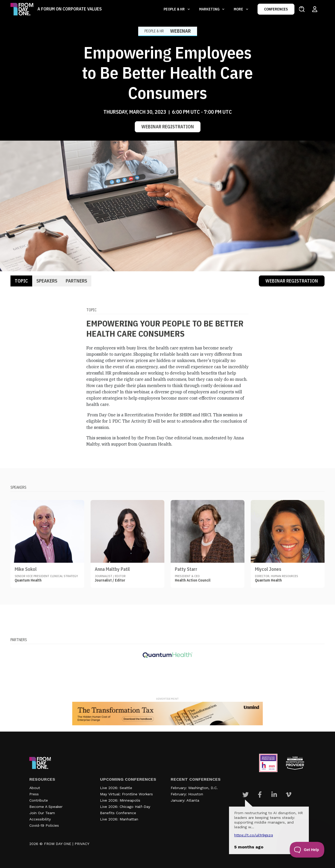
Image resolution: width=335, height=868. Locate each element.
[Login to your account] (315, 9)
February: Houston (187, 794)
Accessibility (40, 819)
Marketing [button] (210, 9)
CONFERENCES (276, 9)
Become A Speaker (46, 807)
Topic (21, 281)
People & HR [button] (175, 9)
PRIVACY (82, 844)
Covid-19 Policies (44, 825)
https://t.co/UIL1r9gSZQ (254, 835)
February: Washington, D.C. (194, 788)
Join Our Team (42, 813)
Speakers (47, 281)
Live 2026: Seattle (116, 788)
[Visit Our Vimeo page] (289, 795)
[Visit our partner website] (167, 655)
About (35, 788)
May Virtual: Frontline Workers (126, 794)
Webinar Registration (168, 127)
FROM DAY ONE (58, 844)
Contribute (39, 800)
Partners (76, 281)
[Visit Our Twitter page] (245, 795)
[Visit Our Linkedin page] (274, 795)
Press (34, 794)
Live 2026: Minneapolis (120, 800)
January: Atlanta (185, 800)
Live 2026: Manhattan (119, 819)
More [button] (239, 9)
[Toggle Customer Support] (307, 850)
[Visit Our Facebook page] (260, 795)
